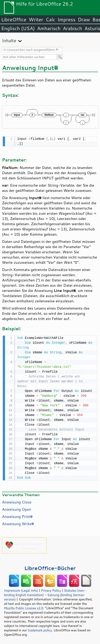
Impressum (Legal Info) (21, 590)
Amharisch (49, 28)
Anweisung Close (17, 501)
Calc (51, 19)
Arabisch (73, 28)
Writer (36, 19)
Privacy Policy (51, 590)
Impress (67, 19)
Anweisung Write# (18, 523)
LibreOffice (14, 19)
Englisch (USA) (18, 28)
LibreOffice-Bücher (50, 567)
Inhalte (9, 40)
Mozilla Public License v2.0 (24, 607)
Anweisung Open (17, 508)
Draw (84, 19)
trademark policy (40, 629)
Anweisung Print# (17, 516)
